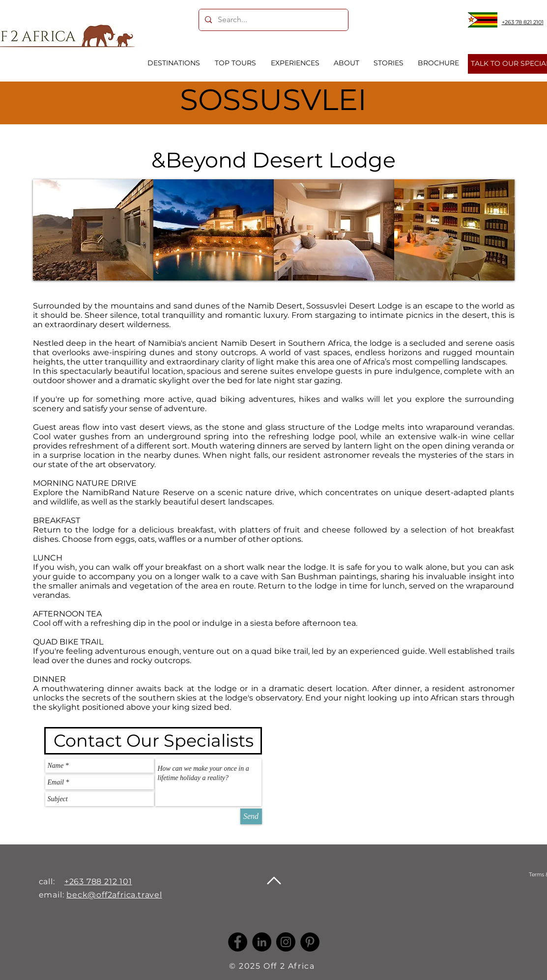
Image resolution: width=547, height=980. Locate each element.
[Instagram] (286, 942)
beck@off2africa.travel (114, 895)
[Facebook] (238, 942)
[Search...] (273, 20)
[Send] (251, 816)
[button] (93, 230)
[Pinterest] (310, 942)
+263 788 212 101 (98, 882)
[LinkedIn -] (262, 942)
